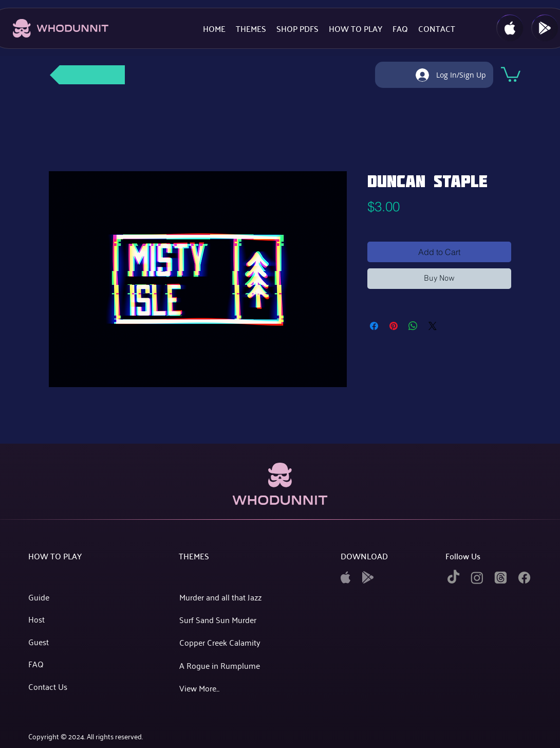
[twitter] (501, 578)
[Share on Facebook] (374, 326)
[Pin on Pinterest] (394, 326)
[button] (511, 74)
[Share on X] (433, 326)
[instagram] (477, 578)
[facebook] (524, 578)
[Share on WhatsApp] (413, 326)
